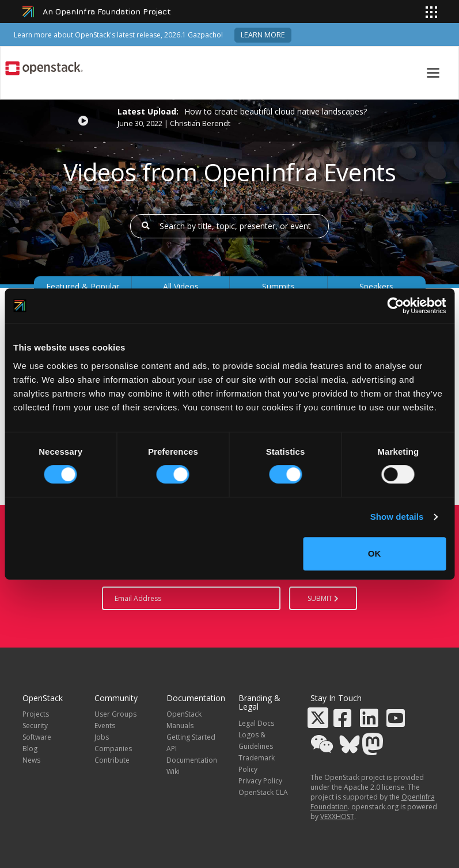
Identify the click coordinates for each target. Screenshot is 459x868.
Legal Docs (256, 723)
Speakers (376, 286)
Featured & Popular (83, 286)
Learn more (263, 35)
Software (37, 737)
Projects (36, 714)
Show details (397, 517)
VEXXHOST (337, 816)
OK (375, 553)
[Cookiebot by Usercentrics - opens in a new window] (395, 306)
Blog (30, 749)
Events (105, 726)
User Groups (115, 714)
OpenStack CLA (263, 792)
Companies (113, 749)
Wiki (173, 772)
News (31, 760)
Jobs (102, 737)
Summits (278, 286)
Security (35, 726)
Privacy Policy (260, 781)
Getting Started (191, 737)
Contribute (112, 760)
